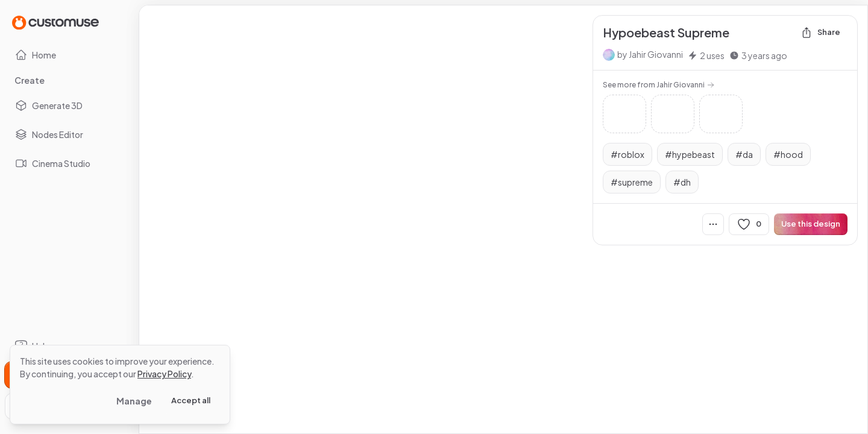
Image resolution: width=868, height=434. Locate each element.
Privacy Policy (164, 374)
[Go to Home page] (55, 22)
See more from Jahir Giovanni (659, 85)
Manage (134, 401)
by (650, 54)
